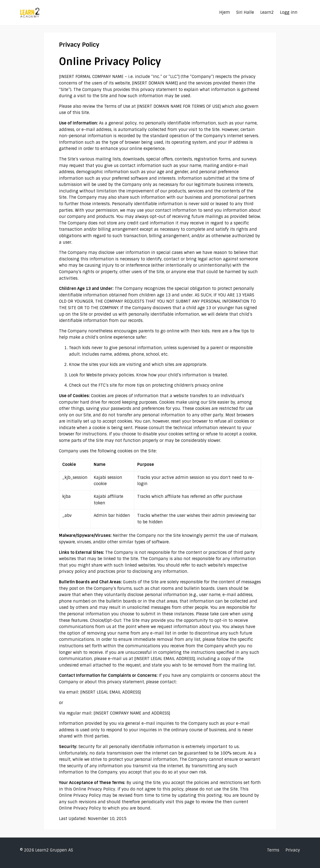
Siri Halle (245, 12)
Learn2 (267, 12)
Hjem (225, 12)
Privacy (293, 850)
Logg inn (289, 12)
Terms (273, 850)
